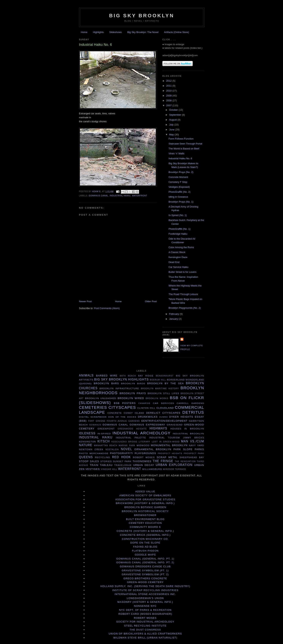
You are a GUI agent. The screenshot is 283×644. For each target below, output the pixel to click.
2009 (169, 96)
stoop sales (89, 461)
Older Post (151, 301)
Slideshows (116, 32)
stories (106, 461)
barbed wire (107, 376)
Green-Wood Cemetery (145, 582)
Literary (145, 442)
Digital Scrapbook (93, 417)
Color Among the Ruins (181, 247)
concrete (115, 413)
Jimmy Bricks (194, 438)
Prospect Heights (170, 453)
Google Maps (145, 555)
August (173, 120)
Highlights (98, 32)
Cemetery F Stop (178, 182)
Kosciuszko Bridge (124, 442)
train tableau (101, 465)
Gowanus (95, 425)
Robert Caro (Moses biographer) (145, 614)
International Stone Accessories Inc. (145, 594)
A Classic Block (177, 252)
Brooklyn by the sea (166, 383)
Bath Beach (128, 376)
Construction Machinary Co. (145, 539)
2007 (169, 105)
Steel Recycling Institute (145, 626)
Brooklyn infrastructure (119, 388)
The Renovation (185, 461)
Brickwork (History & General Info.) (145, 503)
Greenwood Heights (132, 429)
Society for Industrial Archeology (145, 622)
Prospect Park (194, 453)
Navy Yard (197, 445)
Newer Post (85, 301)
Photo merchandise (94, 453)
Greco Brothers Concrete (145, 578)
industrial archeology (141, 433)
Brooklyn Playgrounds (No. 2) (185, 308)
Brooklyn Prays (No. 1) (181, 202)
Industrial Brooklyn (188, 434)
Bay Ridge (146, 376)
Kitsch (104, 441)
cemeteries (93, 407)
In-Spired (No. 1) (178, 215)
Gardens (134, 421)
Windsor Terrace (175, 469)
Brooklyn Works (157, 398)
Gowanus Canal (99, 196)
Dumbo (163, 417)
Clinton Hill (146, 408)
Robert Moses (144, 457)
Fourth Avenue (117, 421)
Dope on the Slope (145, 543)
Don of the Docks (122, 417)
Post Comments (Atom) (107, 308)
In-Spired (104, 434)
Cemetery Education (145, 523)
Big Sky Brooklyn (142, 16)
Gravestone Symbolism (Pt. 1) (145, 570)
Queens (86, 457)
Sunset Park (122, 461)
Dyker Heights (181, 417)
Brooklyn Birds (133, 383)
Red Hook (121, 457)
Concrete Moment (178, 177)
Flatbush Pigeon (145, 551)
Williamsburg (152, 469)
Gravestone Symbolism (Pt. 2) (145, 574)
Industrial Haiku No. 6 (180, 158)
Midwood (143, 445)
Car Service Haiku (178, 267)
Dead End (174, 262)
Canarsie (145, 403)
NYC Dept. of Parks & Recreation (145, 610)
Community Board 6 (145, 527)
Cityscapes (122, 407)
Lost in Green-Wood (166, 442)
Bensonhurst (165, 376)
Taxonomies (142, 461)
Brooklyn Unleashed (101, 398)
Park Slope (183, 449)
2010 (169, 91)
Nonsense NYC (145, 606)
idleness (87, 433)
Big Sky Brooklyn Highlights (122, 379)
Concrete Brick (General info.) (145, 535)
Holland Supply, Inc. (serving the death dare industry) (145, 586)
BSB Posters (125, 403)
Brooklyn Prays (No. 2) (181, 172)
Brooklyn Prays (133, 393)
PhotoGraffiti (122, 453)
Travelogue (123, 465)
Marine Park (127, 446)
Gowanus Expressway (147, 425)
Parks (199, 449)
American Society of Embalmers (145, 495)
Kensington (87, 442)
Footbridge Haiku (178, 234)
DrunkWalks (148, 417)
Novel (126, 449)
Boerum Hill (158, 380)
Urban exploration (174, 465)
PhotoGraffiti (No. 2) (179, 192)
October (174, 110)
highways (158, 428)
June (172, 130)
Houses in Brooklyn (187, 429)
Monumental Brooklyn (169, 445)
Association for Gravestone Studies (145, 499)
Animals (86, 375)
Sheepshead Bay (192, 457)
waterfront (140, 196)
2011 (169, 86)
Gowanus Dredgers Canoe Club (145, 566)
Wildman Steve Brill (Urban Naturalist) (145, 638)
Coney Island (134, 413)
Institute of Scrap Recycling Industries (145, 590)
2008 (169, 101)
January (174, 319)
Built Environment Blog (145, 519)
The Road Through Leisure (183, 294)
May (172, 135)
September (176, 115)
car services (164, 403)
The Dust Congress (145, 630)
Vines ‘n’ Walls (176, 154)
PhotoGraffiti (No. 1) (179, 229)
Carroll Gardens (190, 403)
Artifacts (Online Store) (177, 32)
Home (84, 32)
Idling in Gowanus (178, 197)
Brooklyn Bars (106, 383)
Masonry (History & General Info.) (145, 602)
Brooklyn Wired (131, 398)
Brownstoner (145, 515)
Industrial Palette (131, 438)
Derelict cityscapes (163, 413)
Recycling (103, 457)
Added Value (145, 491)
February (175, 314)
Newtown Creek (91, 449)
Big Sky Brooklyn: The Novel (143, 32)
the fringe (163, 461)
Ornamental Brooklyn (153, 449)
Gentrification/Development (164, 421)
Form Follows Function (181, 139)
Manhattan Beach (106, 446)
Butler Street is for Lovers (182, 272)
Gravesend (175, 425)
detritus (193, 412)
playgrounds (145, 453)
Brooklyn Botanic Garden (145, 507)
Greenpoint (106, 429)
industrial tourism (165, 438)
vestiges (93, 469)
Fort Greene (97, 421)
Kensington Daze (178, 257)
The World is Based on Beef (184, 149)
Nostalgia (112, 449)
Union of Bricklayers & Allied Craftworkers (145, 634)
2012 (169, 81)
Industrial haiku (120, 196)
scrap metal (167, 457)
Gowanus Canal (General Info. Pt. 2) (145, 562)
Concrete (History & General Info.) (145, 531)
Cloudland (165, 408)
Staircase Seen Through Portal (185, 144)
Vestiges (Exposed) (179, 187)
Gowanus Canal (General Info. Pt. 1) (145, 559)
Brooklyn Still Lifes (163, 393)
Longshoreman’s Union (145, 598)
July (172, 125)
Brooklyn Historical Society (145, 511)
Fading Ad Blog (145, 547)
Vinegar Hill (109, 469)
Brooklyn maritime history (160, 389)
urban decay (144, 465)
